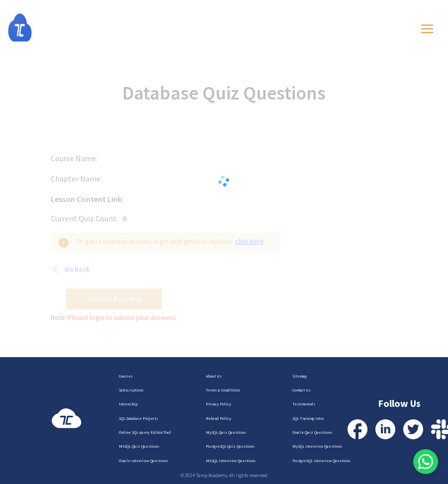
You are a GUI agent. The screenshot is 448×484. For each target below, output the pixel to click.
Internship (128, 404)
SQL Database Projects (138, 418)
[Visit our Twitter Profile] (413, 429)
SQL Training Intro (308, 418)
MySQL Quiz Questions (226, 432)
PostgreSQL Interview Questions (321, 461)
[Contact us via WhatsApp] (426, 462)
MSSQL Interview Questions (231, 461)
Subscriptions (131, 390)
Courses (126, 376)
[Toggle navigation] (427, 29)
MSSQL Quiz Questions (139, 446)
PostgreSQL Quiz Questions (230, 446)
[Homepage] (30, 28)
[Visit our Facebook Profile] (358, 429)
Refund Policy (219, 418)
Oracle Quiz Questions (312, 432)
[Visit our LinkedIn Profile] (385, 429)
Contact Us (302, 390)
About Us (214, 376)
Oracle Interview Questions (143, 461)
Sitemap (300, 376)
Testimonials (304, 404)
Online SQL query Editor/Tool (145, 432)
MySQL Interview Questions (317, 446)
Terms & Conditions (223, 390)
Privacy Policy (219, 404)
